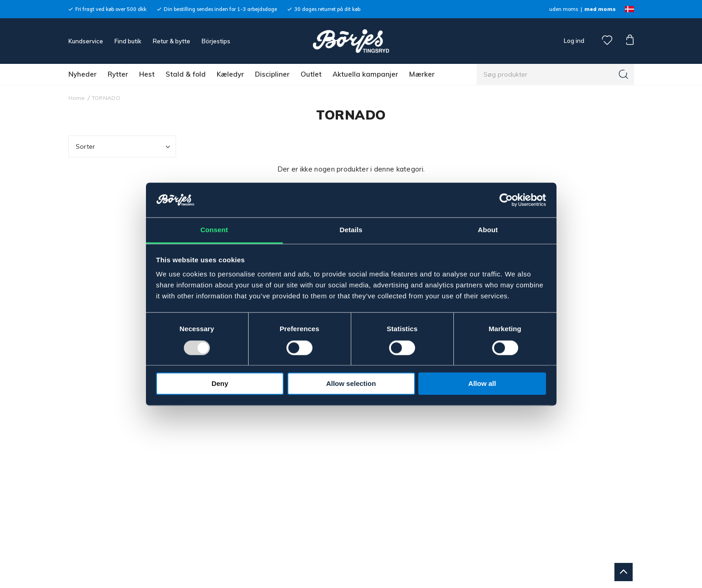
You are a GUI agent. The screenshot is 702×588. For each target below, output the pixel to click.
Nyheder (83, 74)
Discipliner (272, 74)
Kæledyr (230, 74)
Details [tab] (351, 230)
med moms (600, 9)
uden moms (564, 9)
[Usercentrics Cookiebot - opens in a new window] (506, 200)
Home (77, 98)
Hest (147, 74)
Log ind (574, 41)
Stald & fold (186, 74)
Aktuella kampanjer (365, 74)
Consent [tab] (214, 230)
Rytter (118, 74)
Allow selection (351, 384)
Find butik (128, 41)
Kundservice (86, 41)
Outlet (311, 74)
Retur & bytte (172, 41)
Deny (220, 384)
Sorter (124, 147)
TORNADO (106, 98)
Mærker (422, 74)
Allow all (482, 384)
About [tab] (488, 230)
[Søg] (624, 74)
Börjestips (216, 41)
